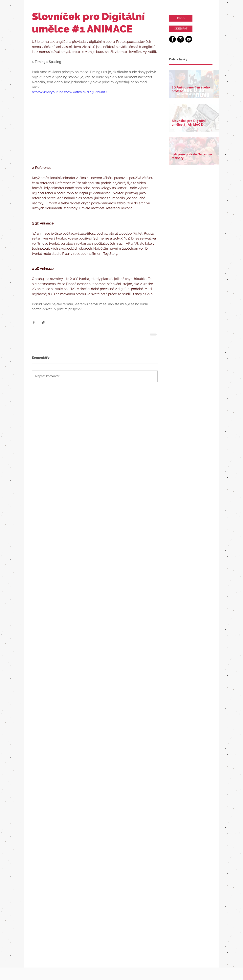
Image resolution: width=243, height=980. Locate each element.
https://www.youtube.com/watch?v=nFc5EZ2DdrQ (69, 92)
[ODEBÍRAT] (181, 29)
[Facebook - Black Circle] (172, 39)
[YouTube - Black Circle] (189, 39)
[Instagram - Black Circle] (181, 39)
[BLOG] (181, 18)
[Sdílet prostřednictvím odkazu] (44, 322)
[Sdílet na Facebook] (34, 322)
